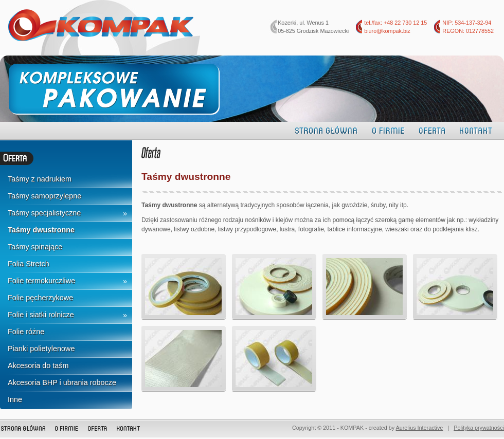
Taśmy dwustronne (41, 230)
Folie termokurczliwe (41, 281)
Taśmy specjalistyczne (44, 213)
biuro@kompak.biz (387, 31)
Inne (15, 399)
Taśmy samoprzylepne (44, 196)
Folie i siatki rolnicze (41, 315)
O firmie (388, 130)
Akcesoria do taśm (38, 365)
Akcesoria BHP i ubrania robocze (62, 382)
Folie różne (26, 332)
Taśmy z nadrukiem (40, 179)
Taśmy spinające (35, 247)
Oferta (432, 130)
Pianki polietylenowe (41, 349)
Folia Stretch (29, 264)
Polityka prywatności (479, 428)
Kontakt (476, 130)
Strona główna (326, 130)
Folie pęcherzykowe (40, 298)
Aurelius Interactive (420, 428)
